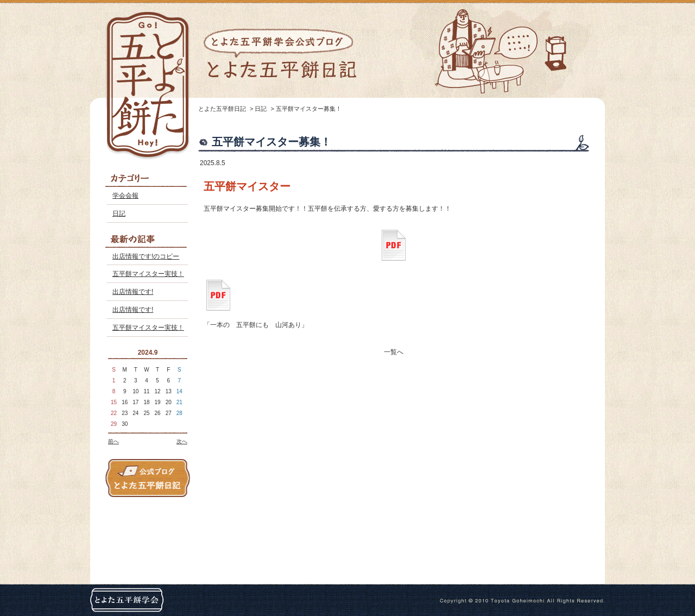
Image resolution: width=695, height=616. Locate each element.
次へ (182, 441)
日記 (119, 213)
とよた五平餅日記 (222, 109)
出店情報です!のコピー (146, 256)
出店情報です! (133, 292)
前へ (113, 441)
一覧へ (394, 352)
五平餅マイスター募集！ (309, 109)
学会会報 (125, 196)
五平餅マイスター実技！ (148, 274)
